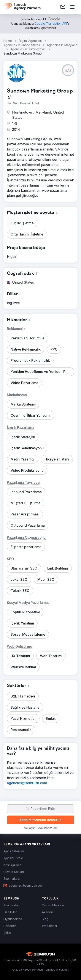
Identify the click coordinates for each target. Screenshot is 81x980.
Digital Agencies (30, 41)
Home (8, 41)
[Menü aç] (72, 7)
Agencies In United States (22, 45)
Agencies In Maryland (62, 45)
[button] (68, 70)
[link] (63, 7)
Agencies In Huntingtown (28, 49)
